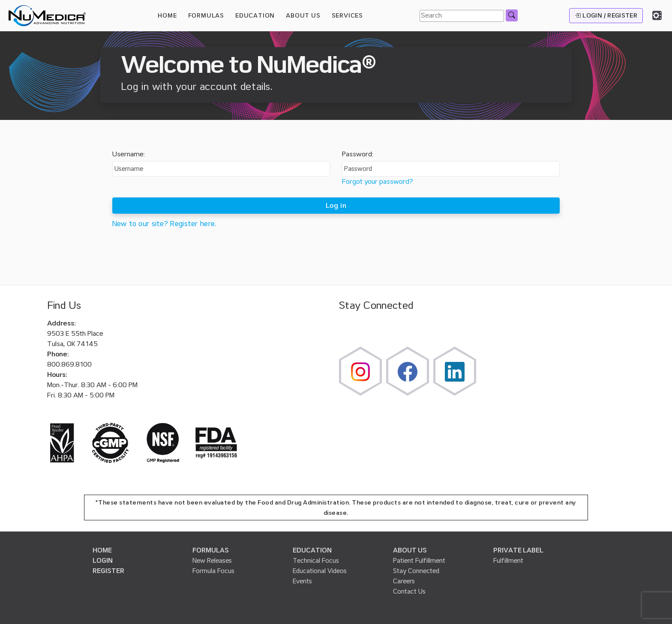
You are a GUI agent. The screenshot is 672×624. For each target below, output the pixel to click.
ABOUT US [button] (303, 15)
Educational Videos (320, 571)
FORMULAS (206, 15)
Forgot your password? (378, 182)
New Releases (212, 561)
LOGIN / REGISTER (606, 15)
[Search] (462, 16)
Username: (129, 154)
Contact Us (409, 591)
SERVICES (347, 15)
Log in (336, 206)
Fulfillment (508, 561)
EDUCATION (312, 550)
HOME (167, 15)
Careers (404, 581)
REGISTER (108, 571)
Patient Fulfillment (419, 561)
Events (302, 581)
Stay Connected (416, 571)
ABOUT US (410, 550)
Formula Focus (213, 571)
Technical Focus (316, 561)
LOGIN (103, 561)
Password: (358, 154)
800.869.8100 (69, 364)
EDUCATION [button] (255, 15)
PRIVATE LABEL (518, 550)
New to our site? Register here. (164, 224)
